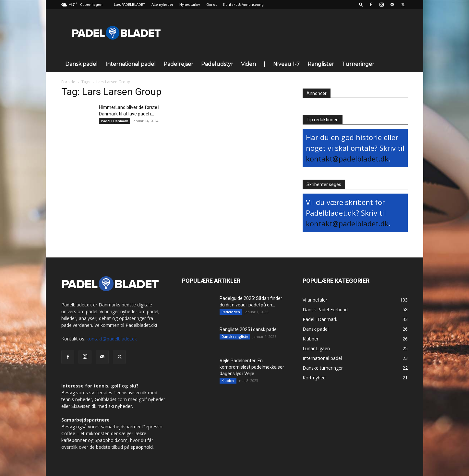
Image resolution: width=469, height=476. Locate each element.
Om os (212, 5)
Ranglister (321, 64)
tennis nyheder (77, 399)
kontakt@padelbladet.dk (347, 159)
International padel (131, 64)
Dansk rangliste (235, 337)
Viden (248, 64)
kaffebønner (74, 440)
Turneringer (358, 64)
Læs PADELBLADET (130, 5)
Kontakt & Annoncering (243, 5)
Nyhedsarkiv (190, 5)
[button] (361, 4)
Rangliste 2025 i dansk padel (249, 329)
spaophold (142, 447)
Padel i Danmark (114, 121)
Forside (68, 82)
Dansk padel (81, 64)
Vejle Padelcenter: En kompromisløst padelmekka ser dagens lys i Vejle (252, 367)
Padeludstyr (217, 64)
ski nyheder (120, 406)
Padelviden (231, 312)
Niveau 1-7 (286, 64)
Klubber (228, 381)
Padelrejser (178, 64)
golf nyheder (152, 399)
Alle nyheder (162, 5)
